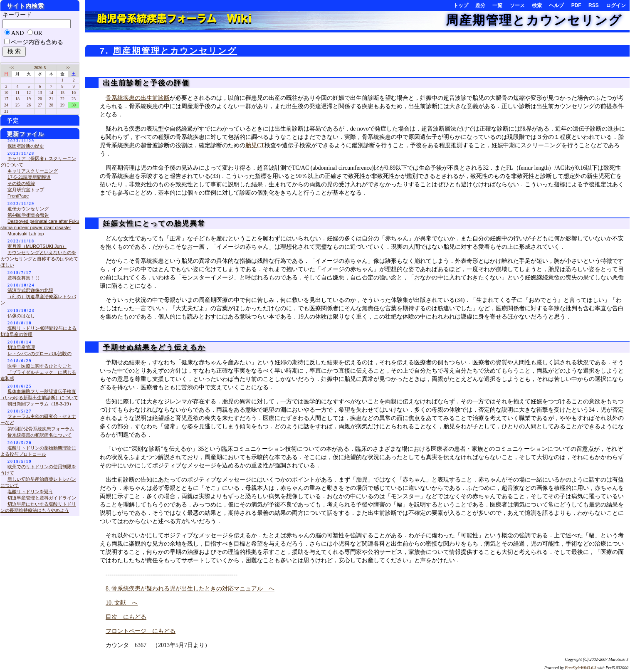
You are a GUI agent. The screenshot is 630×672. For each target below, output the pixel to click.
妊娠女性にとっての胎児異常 (153, 224)
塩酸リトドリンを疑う (30, 492)
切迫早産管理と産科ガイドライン (42, 498)
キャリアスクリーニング (33, 171)
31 (6, 111)
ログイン (616, 5)
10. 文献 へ (122, 603)
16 (74, 93)
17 (6, 99)
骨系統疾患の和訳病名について (40, 435)
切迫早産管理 (21, 347)
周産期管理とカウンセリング (534, 20)
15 (62, 93)
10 (6, 93)
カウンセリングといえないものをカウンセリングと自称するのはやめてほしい (39, 259)
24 (6, 105)
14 (51, 93)
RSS (594, 5)
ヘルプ (556, 5)
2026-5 (40, 68)
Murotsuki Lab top (26, 234)
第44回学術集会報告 (28, 215)
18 (17, 99)
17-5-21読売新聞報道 (29, 177)
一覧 (497, 5)
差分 (480, 5)
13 (40, 93)
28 (51, 105)
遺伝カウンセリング (28, 209)
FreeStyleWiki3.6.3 (581, 668)
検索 (537, 5)
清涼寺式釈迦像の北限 (30, 290)
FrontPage (18, 196)
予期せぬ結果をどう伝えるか (154, 347)
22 (62, 99)
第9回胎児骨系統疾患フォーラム (41, 429)
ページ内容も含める (37, 42)
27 (40, 105)
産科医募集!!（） (25, 278)
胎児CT (255, 145)
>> (68, 68)
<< (12, 68)
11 (17, 93)
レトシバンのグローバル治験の (40, 353)
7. (106, 51)
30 (74, 105)
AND (17, 33)
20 (40, 99)
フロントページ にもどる (141, 631)
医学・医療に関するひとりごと (40, 366)
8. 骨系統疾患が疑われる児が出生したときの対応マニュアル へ (190, 589)
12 (29, 93)
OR (38, 33)
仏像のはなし (21, 316)
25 (17, 105)
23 (74, 99)
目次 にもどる (126, 617)
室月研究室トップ (26, 190)
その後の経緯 (21, 183)
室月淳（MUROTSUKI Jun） (37, 246)
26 (29, 105)
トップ (461, 5)
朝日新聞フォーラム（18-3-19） (41, 404)
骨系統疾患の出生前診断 (138, 98)
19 (29, 99)
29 (62, 105)
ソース (517, 5)
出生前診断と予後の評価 (145, 83)
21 (51, 99)
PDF (576, 5)
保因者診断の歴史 (26, 146)
